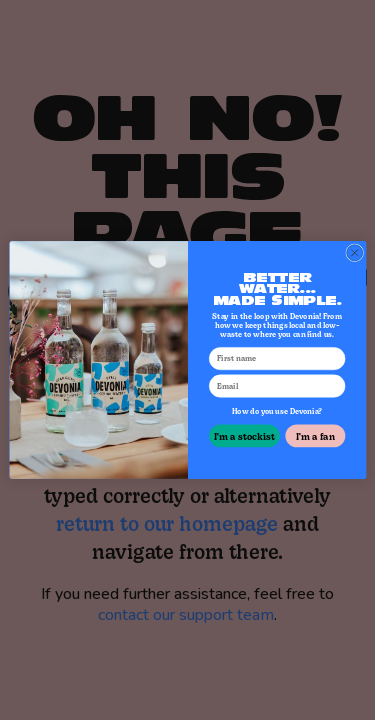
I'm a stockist (244, 435)
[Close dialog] (354, 253)
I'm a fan (314, 435)
